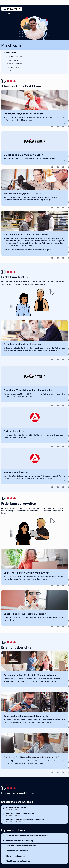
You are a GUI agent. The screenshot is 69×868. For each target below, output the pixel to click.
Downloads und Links (14, 71)
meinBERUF (8, 14)
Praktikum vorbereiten (14, 64)
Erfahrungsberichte (13, 67)
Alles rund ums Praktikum (15, 57)
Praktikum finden (12, 60)
